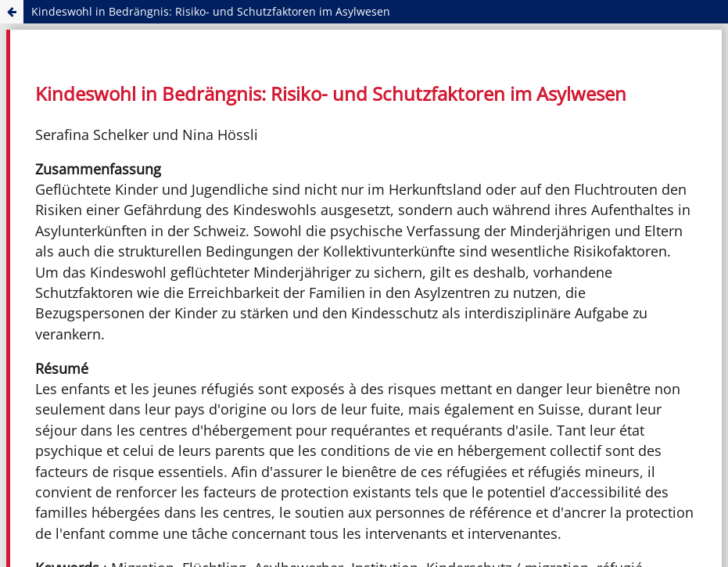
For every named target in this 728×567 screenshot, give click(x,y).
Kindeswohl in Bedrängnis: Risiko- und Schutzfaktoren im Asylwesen (211, 11)
